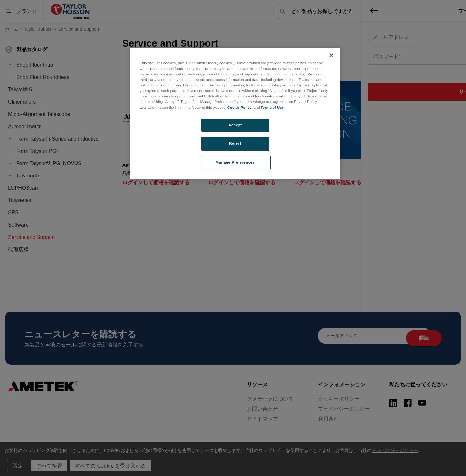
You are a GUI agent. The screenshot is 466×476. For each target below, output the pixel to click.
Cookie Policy (240, 108)
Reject (235, 143)
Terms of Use (272, 108)
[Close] (331, 55)
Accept (235, 125)
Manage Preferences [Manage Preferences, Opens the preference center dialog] (235, 162)
